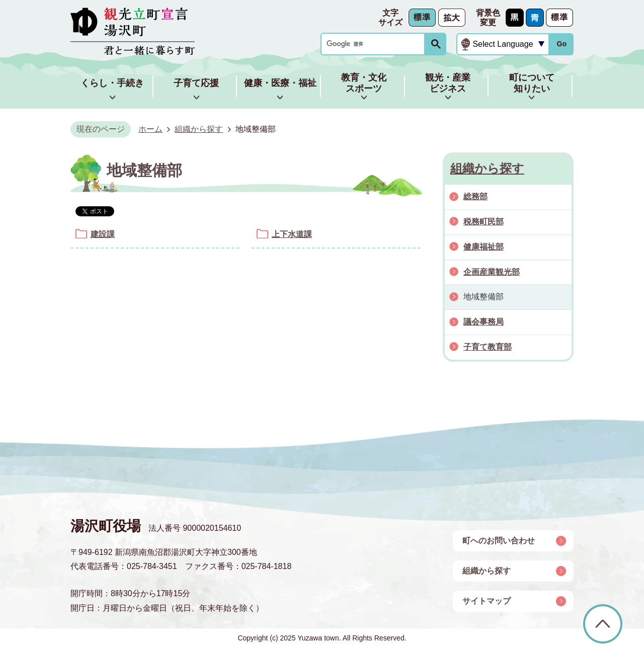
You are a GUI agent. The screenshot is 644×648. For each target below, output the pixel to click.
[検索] (375, 44)
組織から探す (199, 129)
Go (561, 44)
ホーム (150, 129)
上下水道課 (292, 234)
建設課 (103, 234)
